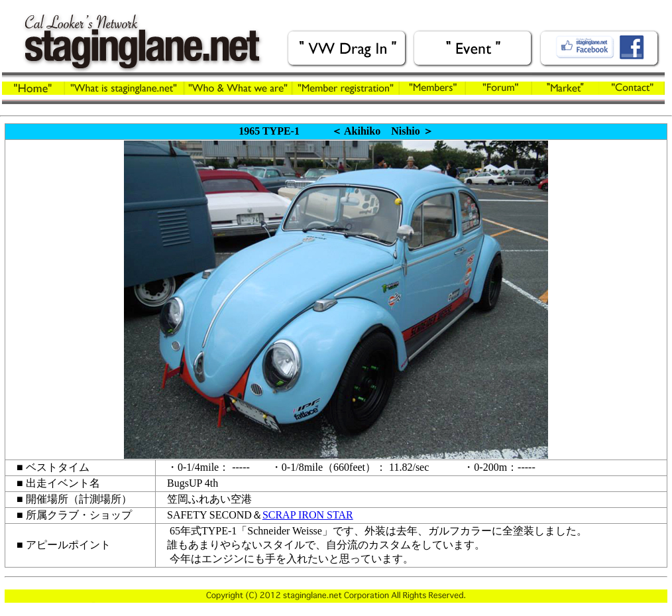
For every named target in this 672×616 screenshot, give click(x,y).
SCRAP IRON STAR (308, 515)
